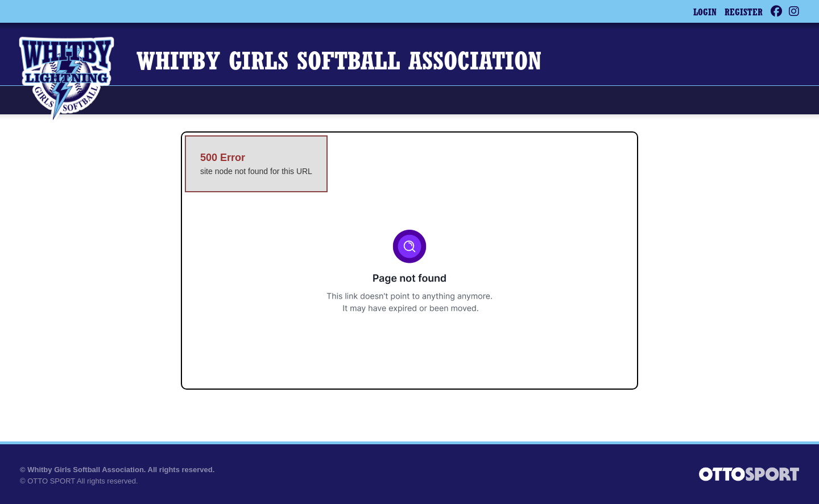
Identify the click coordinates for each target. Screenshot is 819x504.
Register (744, 13)
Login (705, 13)
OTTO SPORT (51, 481)
